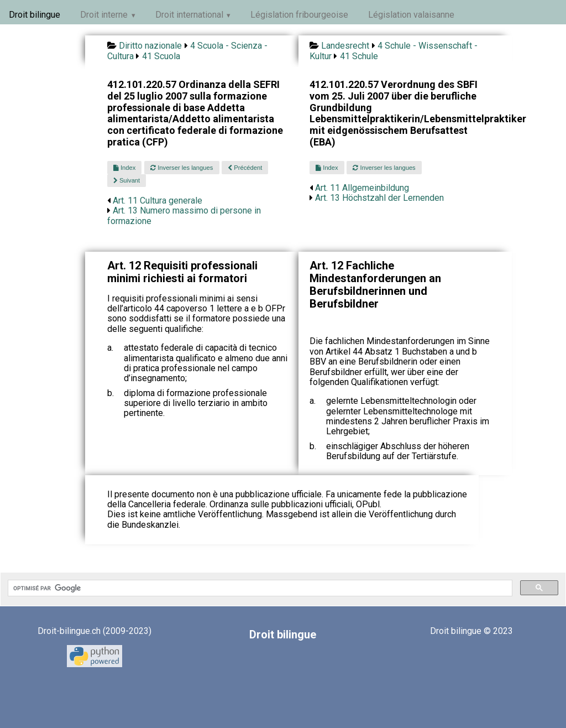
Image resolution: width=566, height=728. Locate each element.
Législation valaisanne (411, 15)
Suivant (127, 180)
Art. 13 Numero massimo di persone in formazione (184, 215)
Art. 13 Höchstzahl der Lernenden (379, 198)
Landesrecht (345, 46)
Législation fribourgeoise (299, 15)
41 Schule (359, 56)
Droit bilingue (35, 15)
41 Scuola (161, 56)
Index (124, 168)
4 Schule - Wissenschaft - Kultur (394, 51)
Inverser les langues (182, 168)
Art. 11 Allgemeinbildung (362, 188)
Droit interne (104, 15)
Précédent (245, 168)
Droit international (189, 15)
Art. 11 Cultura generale (158, 201)
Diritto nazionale (150, 46)
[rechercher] (259, 588)
